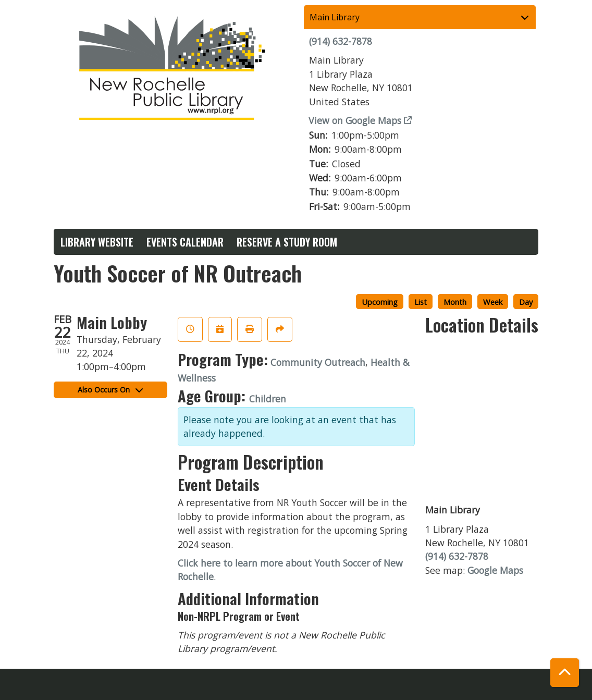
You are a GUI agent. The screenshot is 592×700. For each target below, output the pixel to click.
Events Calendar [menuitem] (185, 242)
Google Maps (495, 570)
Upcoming (380, 302)
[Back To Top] (565, 673)
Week (493, 302)
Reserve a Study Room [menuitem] (287, 242)
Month (455, 302)
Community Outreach (318, 362)
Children (268, 399)
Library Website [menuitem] (97, 242)
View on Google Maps (355, 120)
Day (526, 302)
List (421, 302)
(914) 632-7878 (341, 41)
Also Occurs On (110, 390)
